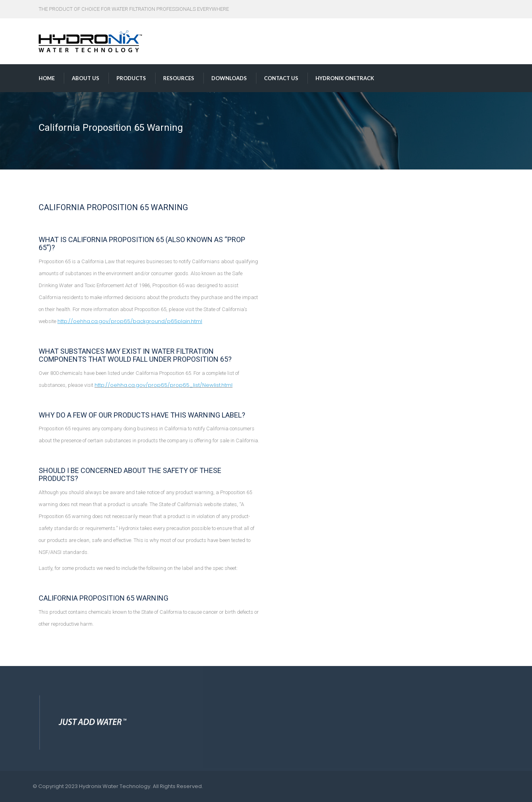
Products (131, 78)
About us (86, 78)
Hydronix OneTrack (345, 78)
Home (47, 78)
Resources (179, 78)
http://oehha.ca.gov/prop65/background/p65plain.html (130, 321)
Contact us (281, 78)
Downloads (229, 78)
